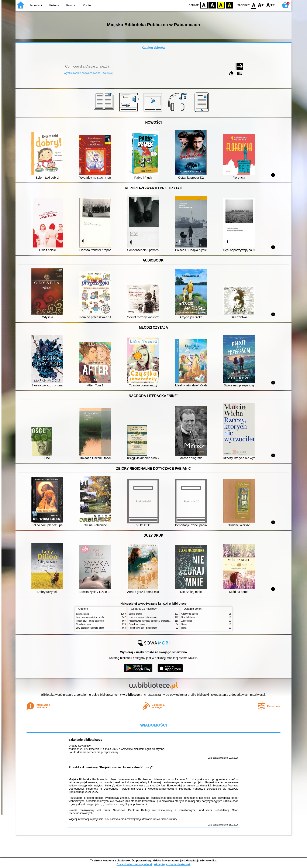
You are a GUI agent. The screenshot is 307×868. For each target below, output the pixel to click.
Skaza (184, 624)
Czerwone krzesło (190, 614)
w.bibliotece (133, 695)
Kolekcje (108, 73)
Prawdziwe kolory (137, 624)
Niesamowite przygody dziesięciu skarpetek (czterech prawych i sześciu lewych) (167, 621)
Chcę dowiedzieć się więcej (134, 864)
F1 (261, 5)
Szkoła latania (83, 614)
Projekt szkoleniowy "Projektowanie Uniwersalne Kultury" (111, 767)
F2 (271, 5)
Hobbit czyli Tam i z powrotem (90, 621)
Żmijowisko (187, 621)
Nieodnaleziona (83, 624)
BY (229, 5)
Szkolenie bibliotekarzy (85, 740)
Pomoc (71, 5)
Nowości (36, 5)
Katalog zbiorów (153, 48)
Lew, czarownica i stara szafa (90, 617)
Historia (54, 5)
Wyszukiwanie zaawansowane (82, 73)
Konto (87, 5)
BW (212, 5)
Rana (184, 628)
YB (221, 5)
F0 (254, 5)
